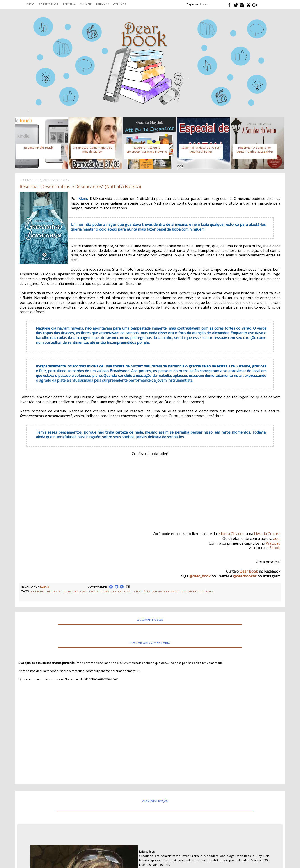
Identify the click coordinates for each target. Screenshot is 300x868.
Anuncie (85, 4)
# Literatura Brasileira (77, 591)
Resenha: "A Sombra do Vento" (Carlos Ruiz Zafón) (254, 150)
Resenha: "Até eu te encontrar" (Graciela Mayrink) (147, 150)
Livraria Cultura (267, 534)
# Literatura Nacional (115, 591)
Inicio (30, 4)
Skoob (275, 548)
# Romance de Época (198, 591)
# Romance (172, 591)
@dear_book (200, 576)
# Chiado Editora (44, 591)
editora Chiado (230, 534)
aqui (277, 538)
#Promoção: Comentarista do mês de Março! (93, 150)
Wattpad (273, 543)
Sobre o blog (49, 4)
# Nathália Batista (148, 591)
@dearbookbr (245, 576)
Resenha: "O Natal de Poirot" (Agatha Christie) (201, 150)
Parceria (69, 4)
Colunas (119, 4)
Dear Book (249, 571)
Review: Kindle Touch (39, 148)
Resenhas (102, 4)
